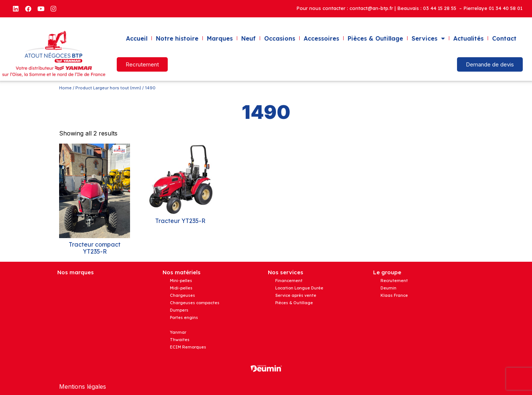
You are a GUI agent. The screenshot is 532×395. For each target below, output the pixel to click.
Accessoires (321, 38)
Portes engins (184, 317)
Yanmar (178, 332)
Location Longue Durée (299, 288)
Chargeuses (183, 295)
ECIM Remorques (188, 347)
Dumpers (179, 310)
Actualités (468, 38)
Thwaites (180, 340)
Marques (220, 38)
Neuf (248, 38)
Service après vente (296, 295)
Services (428, 38)
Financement (289, 281)
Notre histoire (177, 38)
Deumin (388, 288)
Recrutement (394, 281)
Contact (504, 38)
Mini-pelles (181, 281)
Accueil (137, 38)
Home (65, 88)
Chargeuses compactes (195, 303)
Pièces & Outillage (375, 38)
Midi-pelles (181, 288)
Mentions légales (83, 387)
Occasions (280, 38)
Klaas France (394, 295)
